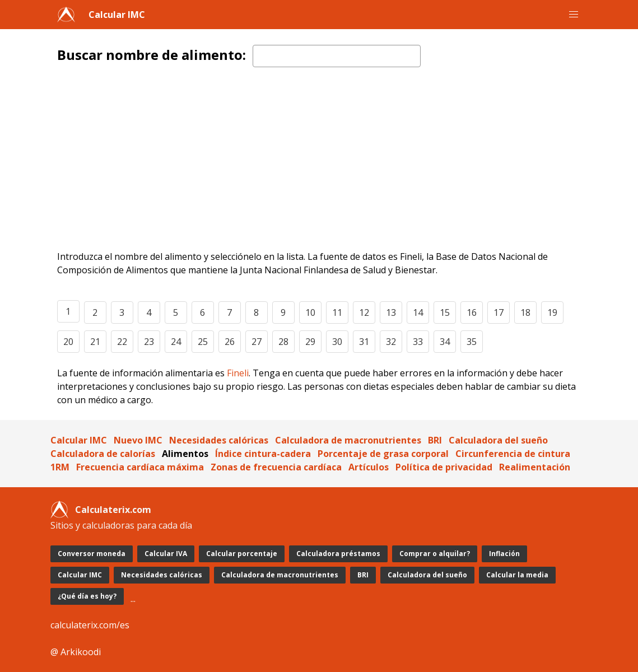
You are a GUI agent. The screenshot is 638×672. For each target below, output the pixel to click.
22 (122, 342)
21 (95, 342)
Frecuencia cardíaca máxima (140, 467)
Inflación (504, 554)
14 (418, 312)
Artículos (369, 467)
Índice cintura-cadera (263, 454)
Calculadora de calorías (103, 454)
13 (391, 312)
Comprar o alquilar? (435, 554)
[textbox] (337, 56)
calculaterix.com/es (90, 625)
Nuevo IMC (138, 440)
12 (364, 312)
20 (68, 342)
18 (525, 312)
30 (337, 342)
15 (445, 312)
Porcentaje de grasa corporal (383, 454)
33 (418, 342)
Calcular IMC (117, 15)
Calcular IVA (166, 554)
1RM (60, 467)
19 (552, 312)
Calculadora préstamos (338, 554)
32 (391, 342)
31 (364, 342)
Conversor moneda (92, 554)
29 (310, 342)
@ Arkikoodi (76, 652)
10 (310, 312)
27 (257, 342)
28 (283, 342)
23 (149, 342)
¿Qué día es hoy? (87, 596)
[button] (574, 15)
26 (230, 342)
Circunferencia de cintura (513, 454)
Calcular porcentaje (242, 554)
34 (445, 342)
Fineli (238, 373)
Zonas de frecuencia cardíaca (276, 467)
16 (472, 312)
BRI (435, 440)
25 (203, 342)
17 (499, 312)
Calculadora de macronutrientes (348, 440)
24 (176, 342)
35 (472, 342)
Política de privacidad (444, 467)
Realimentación (535, 467)
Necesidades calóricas (219, 440)
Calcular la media (517, 575)
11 (337, 312)
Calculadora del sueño (498, 440)
